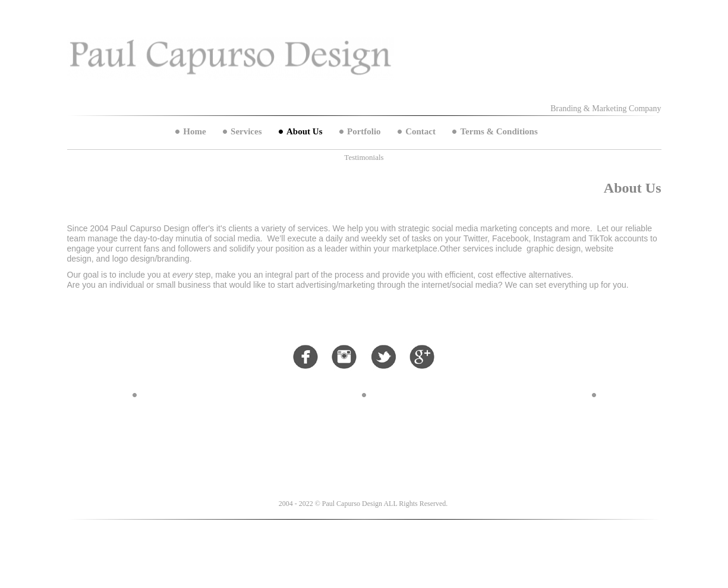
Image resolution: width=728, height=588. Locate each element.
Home (194, 131)
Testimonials (364, 157)
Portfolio (364, 131)
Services (246, 131)
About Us (304, 131)
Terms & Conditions (499, 131)
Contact (420, 131)
